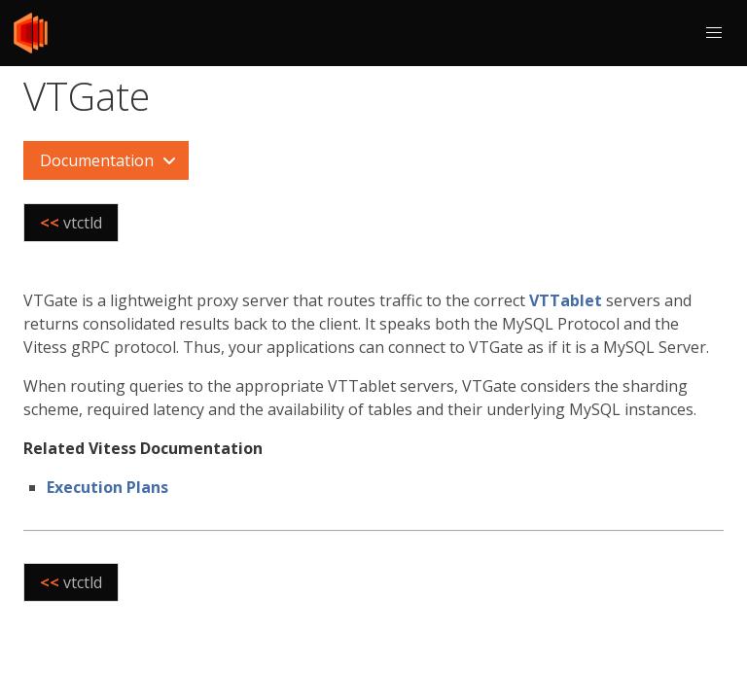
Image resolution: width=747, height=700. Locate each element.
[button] (714, 33)
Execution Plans (107, 487)
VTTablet (566, 300)
